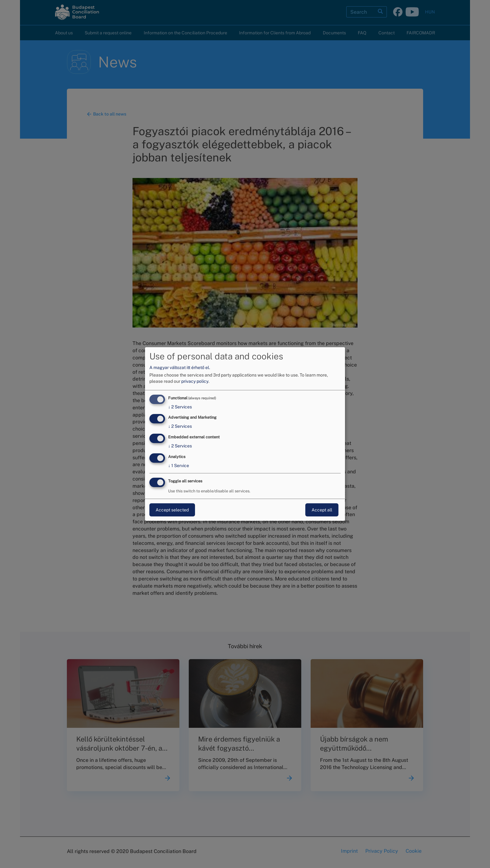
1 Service (179, 466)
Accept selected (172, 510)
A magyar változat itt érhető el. (180, 367)
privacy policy (195, 381)
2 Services (180, 407)
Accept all (322, 510)
